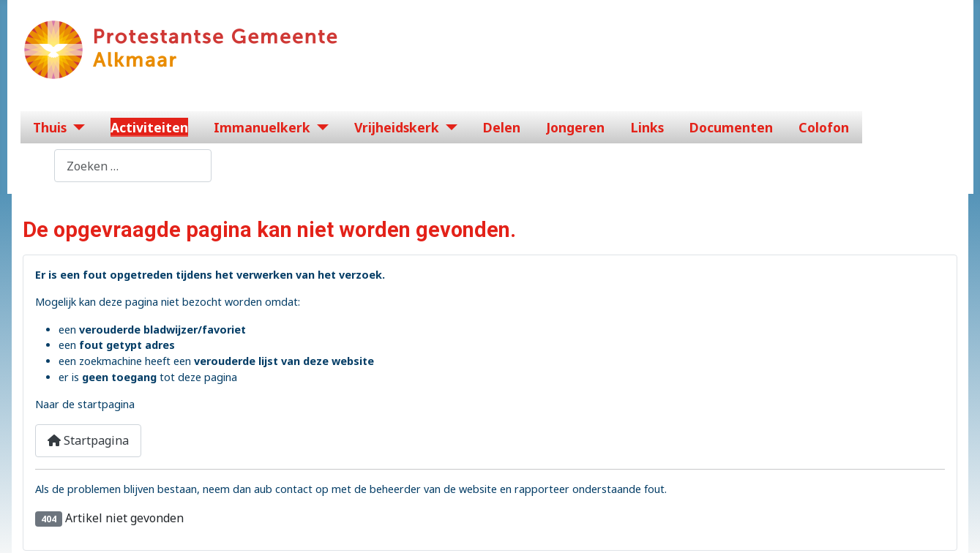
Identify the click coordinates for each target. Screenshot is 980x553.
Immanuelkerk (262, 127)
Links (647, 127)
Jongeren (575, 127)
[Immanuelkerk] (319, 127)
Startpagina (88, 440)
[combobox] (133, 166)
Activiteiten (149, 127)
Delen (502, 127)
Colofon (824, 127)
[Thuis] (76, 127)
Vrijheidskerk (397, 127)
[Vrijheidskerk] (448, 127)
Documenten (731, 127)
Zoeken (34, 166)
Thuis (50, 127)
